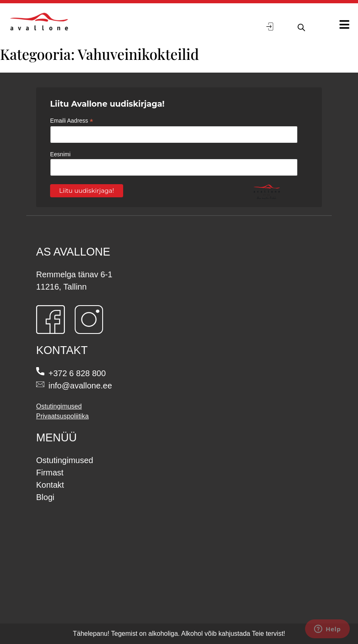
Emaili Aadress (72, 121)
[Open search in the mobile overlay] (300, 26)
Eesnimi (60, 154)
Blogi (45, 497)
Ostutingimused (59, 406)
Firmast (50, 473)
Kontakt (50, 485)
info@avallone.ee (80, 386)
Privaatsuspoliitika (62, 416)
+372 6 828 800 (77, 373)
